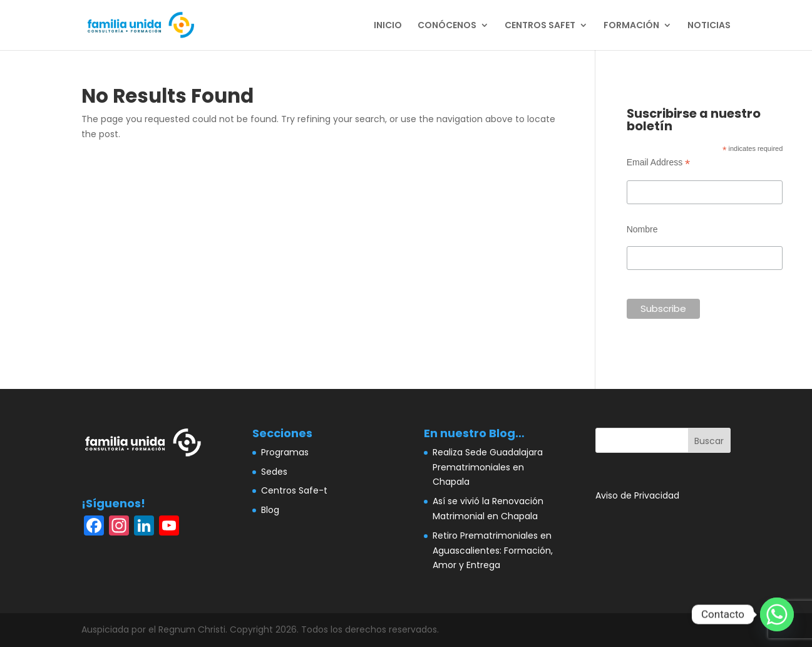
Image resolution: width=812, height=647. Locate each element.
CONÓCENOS (447, 26)
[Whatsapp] (777, 614)
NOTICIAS (709, 26)
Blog (270, 510)
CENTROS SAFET (540, 26)
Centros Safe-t (294, 490)
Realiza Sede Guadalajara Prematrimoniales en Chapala (488, 467)
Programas (285, 452)
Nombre (642, 229)
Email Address (659, 163)
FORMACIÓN (631, 26)
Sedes (274, 472)
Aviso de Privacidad (637, 495)
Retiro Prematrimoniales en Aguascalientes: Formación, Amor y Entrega (493, 551)
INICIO (388, 26)
